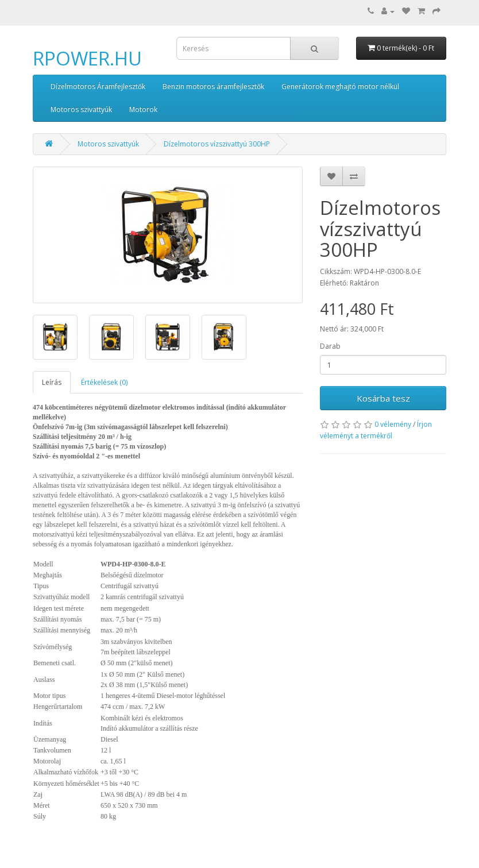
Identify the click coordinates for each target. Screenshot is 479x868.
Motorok (143, 109)
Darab (330, 346)
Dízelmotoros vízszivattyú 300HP (217, 144)
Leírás (52, 382)
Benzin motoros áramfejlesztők (213, 86)
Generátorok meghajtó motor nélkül (340, 86)
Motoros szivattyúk (81, 109)
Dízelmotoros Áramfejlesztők (98, 86)
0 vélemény (393, 424)
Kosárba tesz (383, 398)
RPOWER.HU (87, 58)
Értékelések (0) (104, 382)
